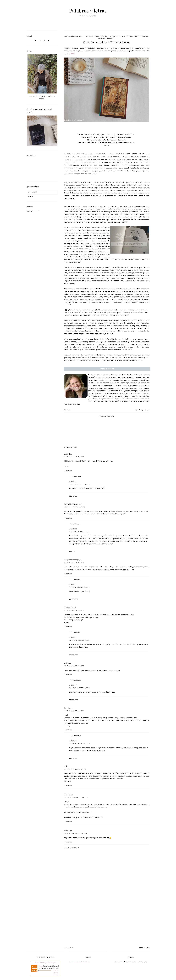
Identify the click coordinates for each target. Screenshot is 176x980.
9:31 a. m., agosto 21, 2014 (74, 457)
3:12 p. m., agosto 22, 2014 (80, 587)
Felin (66, 766)
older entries (144, 947)
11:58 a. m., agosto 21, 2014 (74, 507)
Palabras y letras (88, 10)
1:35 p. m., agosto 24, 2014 (80, 688)
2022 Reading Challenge (45, 963)
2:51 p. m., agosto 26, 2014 (80, 743)
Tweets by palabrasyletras (80, 962)
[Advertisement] (106, 922)
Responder (68, 471)
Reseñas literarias (106, 38)
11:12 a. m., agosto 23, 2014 (80, 640)
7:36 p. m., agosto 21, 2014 (80, 532)
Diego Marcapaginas (73, 504)
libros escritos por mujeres (136, 36)
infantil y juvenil (116, 36)
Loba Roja (68, 454)
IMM (73, 53)
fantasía (103, 36)
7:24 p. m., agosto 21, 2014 (80, 484)
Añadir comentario (71, 848)
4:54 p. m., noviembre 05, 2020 (75, 833)
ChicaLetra (68, 794)
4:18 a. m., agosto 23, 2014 (74, 610)
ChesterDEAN (70, 607)
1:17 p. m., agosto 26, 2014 (74, 711)
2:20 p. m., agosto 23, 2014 (74, 666)
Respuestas (76, 476)
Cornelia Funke (92, 36)
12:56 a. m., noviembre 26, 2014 (76, 797)
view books (56, 975)
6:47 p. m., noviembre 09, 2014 (75, 769)
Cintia (41, 966)
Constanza (68, 708)
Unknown (68, 831)
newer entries (69, 947)
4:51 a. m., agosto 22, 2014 (74, 563)
